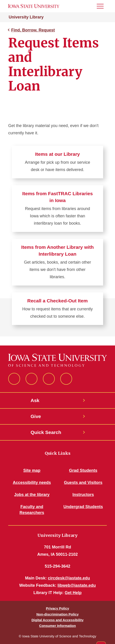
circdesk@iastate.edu (69, 578)
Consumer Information (58, 626)
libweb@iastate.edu (77, 585)
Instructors (83, 495)
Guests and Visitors (83, 483)
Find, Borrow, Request (33, 30)
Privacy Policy (57, 608)
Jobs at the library (32, 495)
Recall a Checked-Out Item (58, 301)
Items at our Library (57, 154)
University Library (26, 17)
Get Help (73, 593)
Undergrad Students (83, 507)
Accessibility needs (32, 483)
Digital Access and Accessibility (57, 620)
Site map (32, 470)
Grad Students (83, 470)
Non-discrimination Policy (57, 614)
